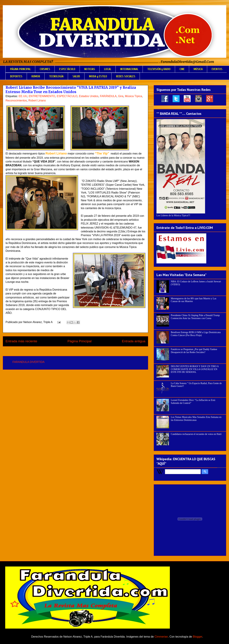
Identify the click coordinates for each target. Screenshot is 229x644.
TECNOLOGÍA (56, 76)
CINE (182, 69)
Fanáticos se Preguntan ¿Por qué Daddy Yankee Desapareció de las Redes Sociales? (194, 351)
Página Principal (80, 341)
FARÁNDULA (108, 96)
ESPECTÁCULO (67, 69)
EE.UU (23, 96)
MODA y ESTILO (98, 76)
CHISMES (45, 69)
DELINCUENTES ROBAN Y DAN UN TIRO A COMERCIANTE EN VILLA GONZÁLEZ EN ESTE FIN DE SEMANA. (195, 369)
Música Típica (133, 96)
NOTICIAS (90, 69)
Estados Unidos (89, 96)
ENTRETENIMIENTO (42, 96)
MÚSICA (198, 69)
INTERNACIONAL (129, 69)
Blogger (197, 637)
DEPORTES (16, 76)
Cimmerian (161, 637)
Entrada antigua (134, 341)
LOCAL (108, 69)
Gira (121, 96)
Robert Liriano (37, 100)
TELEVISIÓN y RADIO (159, 69)
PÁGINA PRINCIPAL (20, 69)
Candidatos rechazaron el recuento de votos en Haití (196, 434)
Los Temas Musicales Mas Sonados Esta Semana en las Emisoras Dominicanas (196, 419)
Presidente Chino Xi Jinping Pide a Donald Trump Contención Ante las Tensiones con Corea (195, 317)
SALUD (76, 76)
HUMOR (36, 76)
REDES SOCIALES (126, 76)
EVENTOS (217, 69)
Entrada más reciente (21, 341)
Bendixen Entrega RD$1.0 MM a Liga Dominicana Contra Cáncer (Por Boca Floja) (196, 334)
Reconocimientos (16, 100)
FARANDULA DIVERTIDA (29, 362)
